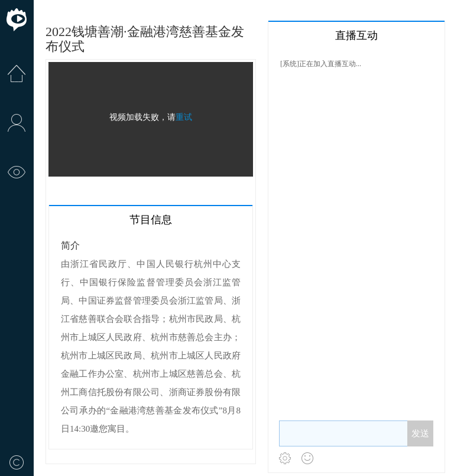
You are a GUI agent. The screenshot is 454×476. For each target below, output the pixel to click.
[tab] (151, 219)
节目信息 (151, 220)
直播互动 (356, 35)
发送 (420, 433)
